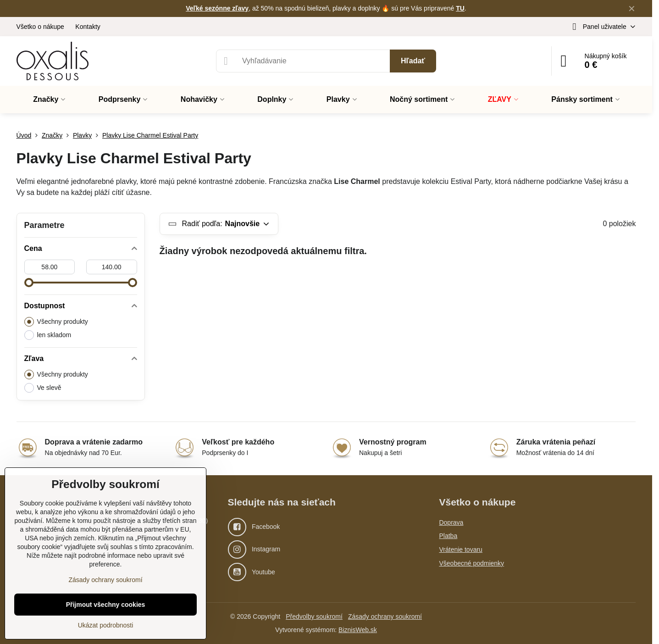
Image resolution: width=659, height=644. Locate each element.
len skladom (48, 335)
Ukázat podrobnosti (106, 625)
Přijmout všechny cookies (106, 605)
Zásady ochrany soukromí (385, 616)
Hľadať (413, 61)
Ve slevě (43, 388)
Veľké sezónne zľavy (217, 8)
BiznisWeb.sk (358, 630)
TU (460, 8)
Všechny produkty (56, 322)
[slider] (29, 283)
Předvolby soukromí (314, 616)
